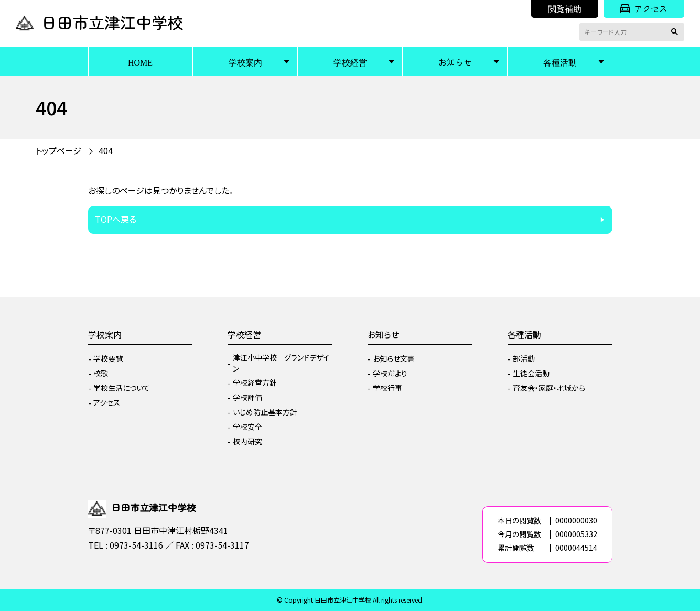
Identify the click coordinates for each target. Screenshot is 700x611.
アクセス (644, 8)
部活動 (524, 358)
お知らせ (455, 62)
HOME (140, 62)
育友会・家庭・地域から (549, 388)
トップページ (58, 150)
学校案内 (245, 62)
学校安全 (247, 427)
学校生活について (122, 388)
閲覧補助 (565, 8)
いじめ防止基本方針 (265, 412)
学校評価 (247, 397)
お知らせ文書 (394, 358)
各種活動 (560, 62)
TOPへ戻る (116, 219)
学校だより (390, 373)
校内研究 (247, 441)
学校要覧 (108, 358)
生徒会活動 (531, 373)
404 (106, 150)
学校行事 (387, 388)
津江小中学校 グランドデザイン (281, 363)
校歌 (101, 373)
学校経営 (350, 62)
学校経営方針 (255, 383)
